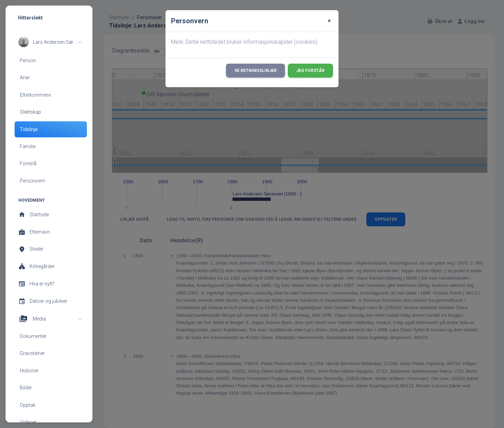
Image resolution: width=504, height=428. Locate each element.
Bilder (26, 388)
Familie (28, 146)
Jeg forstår (310, 71)
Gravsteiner (32, 353)
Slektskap (30, 112)
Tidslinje (29, 129)
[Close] (329, 21)
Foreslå (28, 163)
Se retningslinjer (255, 71)
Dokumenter (33, 336)
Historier (29, 371)
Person (28, 60)
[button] (50, 42)
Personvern (32, 181)
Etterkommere (35, 95)
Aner (25, 78)
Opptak (28, 405)
